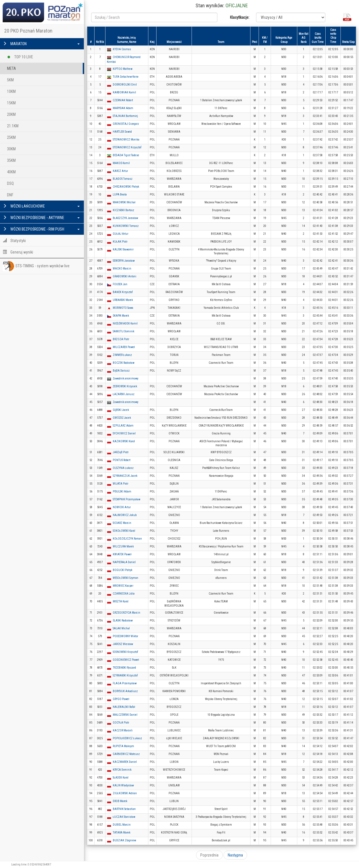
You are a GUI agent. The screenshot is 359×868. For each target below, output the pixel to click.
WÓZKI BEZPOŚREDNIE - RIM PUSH (41, 229)
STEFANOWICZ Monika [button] (126, 140)
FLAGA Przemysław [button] (125, 683)
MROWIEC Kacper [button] (123, 586)
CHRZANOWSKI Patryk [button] (126, 187)
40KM (11, 172)
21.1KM (13, 126)
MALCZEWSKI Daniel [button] (125, 715)
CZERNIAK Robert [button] (123, 100)
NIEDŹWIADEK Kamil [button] (125, 324)
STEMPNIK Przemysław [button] (126, 499)
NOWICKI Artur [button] (122, 507)
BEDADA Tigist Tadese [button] (126, 155)
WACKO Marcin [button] (122, 269)
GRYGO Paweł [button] (121, 699)
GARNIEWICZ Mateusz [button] (126, 754)
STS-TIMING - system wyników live (36, 266)
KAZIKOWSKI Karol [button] (124, 441)
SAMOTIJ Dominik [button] (124, 331)
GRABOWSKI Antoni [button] (125, 276)
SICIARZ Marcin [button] (122, 523)
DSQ (10, 183)
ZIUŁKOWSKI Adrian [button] (125, 793)
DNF (10, 195)
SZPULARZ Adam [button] (123, 426)
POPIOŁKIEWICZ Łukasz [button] (127, 738)
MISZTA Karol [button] (121, 601)
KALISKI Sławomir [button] (123, 249)
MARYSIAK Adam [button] (123, 108)
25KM (11, 137)
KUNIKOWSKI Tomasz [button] (126, 226)
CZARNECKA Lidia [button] (124, 594)
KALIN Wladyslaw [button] (123, 785)
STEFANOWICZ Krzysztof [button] (127, 147)
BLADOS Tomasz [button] (123, 179)
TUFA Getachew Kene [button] (126, 77)
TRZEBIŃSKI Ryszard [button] (124, 668)
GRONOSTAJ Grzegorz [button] (126, 124)
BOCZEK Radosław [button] (124, 363)
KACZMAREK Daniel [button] (125, 762)
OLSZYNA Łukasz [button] (123, 468)
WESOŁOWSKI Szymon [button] (126, 578)
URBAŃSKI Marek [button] (123, 300)
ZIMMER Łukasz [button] (122, 355)
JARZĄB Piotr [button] (121, 452)
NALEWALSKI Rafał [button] (124, 707)
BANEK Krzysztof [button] (123, 292)
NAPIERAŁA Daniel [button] (124, 562)
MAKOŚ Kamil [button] (121, 163)
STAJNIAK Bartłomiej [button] (125, 116)
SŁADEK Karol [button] (121, 778)
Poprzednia (209, 855)
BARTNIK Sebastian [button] (124, 809)
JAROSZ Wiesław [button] (123, 644)
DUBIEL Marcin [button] (122, 825)
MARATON (41, 44)
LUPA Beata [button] (120, 194)
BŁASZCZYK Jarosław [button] (125, 218)
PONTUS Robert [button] (122, 460)
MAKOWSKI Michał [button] (124, 202)
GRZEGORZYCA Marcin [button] (126, 613)
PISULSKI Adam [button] (122, 491)
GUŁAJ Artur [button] (120, 234)
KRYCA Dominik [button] (122, 770)
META (11, 68)
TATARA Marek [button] (122, 833)
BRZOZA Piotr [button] (121, 339)
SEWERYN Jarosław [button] (124, 261)
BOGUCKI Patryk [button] (123, 570)
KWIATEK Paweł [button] (122, 554)
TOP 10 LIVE (20, 56)
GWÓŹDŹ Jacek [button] (122, 418)
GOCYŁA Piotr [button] (121, 723)
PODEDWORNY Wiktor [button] (125, 636)
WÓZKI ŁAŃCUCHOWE (41, 206)
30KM (11, 149)
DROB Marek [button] (120, 801)
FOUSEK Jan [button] (120, 284)
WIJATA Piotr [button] (120, 484)
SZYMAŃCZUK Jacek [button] (125, 476)
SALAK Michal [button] (121, 628)
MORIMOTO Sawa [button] (123, 308)
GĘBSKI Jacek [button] (121, 410)
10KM (11, 91)
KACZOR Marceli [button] (123, 730)
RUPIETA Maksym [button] (123, 746)
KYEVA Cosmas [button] (122, 49)
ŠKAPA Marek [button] (121, 316)
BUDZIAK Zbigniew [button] (124, 840)
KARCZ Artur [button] (120, 171)
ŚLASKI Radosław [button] (123, 621)
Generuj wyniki (18, 252)
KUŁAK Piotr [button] (120, 242)
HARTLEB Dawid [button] (122, 132)
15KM (11, 103)
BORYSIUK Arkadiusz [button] (125, 691)
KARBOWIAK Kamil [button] (124, 92)
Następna (235, 855)
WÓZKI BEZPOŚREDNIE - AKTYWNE (41, 218)
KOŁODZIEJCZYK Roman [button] (127, 539)
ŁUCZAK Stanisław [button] (124, 817)
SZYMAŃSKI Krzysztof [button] (125, 675)
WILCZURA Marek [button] (123, 546)
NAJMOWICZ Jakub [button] (125, 515)
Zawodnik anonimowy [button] (126, 378)
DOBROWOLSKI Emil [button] (125, 85)
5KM (10, 80)
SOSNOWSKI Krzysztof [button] (125, 652)
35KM (11, 160)
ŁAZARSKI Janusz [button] (124, 394)
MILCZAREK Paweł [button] (124, 347)
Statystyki (14, 241)
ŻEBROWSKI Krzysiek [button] (125, 386)
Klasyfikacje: (240, 17)
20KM (11, 114)
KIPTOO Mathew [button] (123, 69)
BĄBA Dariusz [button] (121, 371)
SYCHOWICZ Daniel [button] (124, 433)
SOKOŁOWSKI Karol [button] (124, 531)
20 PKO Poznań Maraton (28, 31)
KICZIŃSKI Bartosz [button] (123, 210)
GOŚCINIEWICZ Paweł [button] (126, 660)
